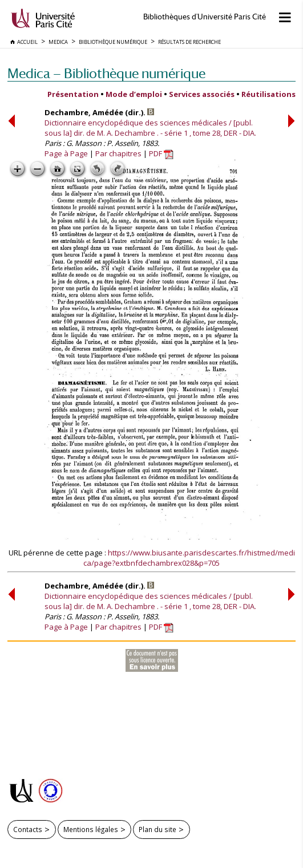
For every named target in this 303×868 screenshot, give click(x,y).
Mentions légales (91, 829)
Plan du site (157, 829)
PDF (161, 153)
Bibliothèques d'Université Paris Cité (205, 17)
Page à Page (66, 153)
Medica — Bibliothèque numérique (106, 73)
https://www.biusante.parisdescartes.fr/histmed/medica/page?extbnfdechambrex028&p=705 (189, 558)
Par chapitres (118, 153)
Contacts (28, 829)
